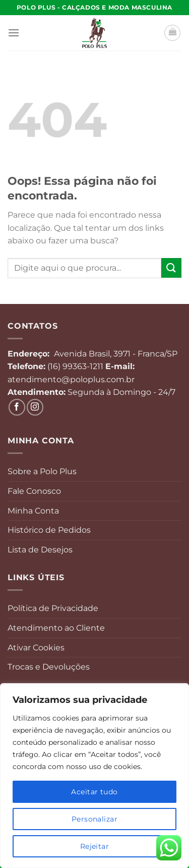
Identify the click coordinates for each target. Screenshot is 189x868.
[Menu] (14, 33)
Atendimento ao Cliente (56, 628)
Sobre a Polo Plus (42, 471)
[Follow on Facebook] (17, 407)
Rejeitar (94, 846)
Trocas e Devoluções (49, 667)
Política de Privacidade (53, 608)
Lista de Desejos (40, 550)
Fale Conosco (34, 491)
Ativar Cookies (36, 648)
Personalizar (94, 819)
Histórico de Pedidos (49, 530)
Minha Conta (33, 511)
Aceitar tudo (94, 792)
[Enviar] (171, 268)
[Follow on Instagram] (35, 407)
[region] (94, 776)
